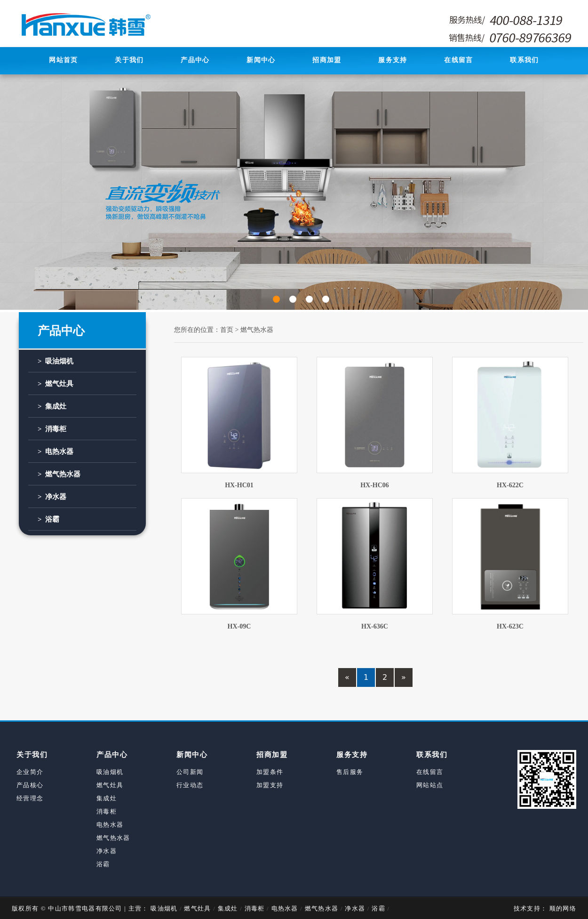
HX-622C (510, 485)
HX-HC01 (239, 485)
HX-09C (239, 626)
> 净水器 (52, 497)
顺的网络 (562, 908)
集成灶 (107, 798)
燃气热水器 (257, 330)
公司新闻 (190, 772)
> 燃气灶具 (56, 384)
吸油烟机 (110, 772)
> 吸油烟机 (56, 361)
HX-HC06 (375, 485)
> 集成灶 (52, 406)
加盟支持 (270, 785)
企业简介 (30, 772)
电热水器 (110, 825)
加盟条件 (270, 772)
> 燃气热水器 (59, 474)
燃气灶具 (110, 785)
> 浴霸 (48, 519)
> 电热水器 (56, 451)
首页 (227, 330)
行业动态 (190, 785)
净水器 (107, 851)
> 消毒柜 (52, 429)
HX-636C (375, 626)
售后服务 (350, 772)
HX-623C (510, 626)
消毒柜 (107, 811)
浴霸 (103, 864)
